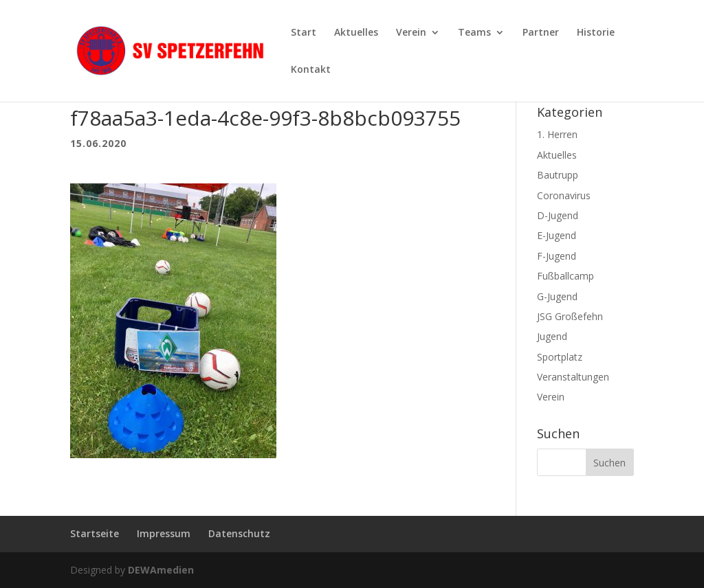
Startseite (95, 533)
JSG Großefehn (570, 316)
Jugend (552, 336)
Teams (474, 33)
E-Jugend (557, 235)
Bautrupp (558, 175)
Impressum (164, 533)
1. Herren (557, 134)
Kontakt (311, 70)
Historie (596, 33)
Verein (411, 33)
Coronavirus (564, 195)
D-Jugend (558, 215)
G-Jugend (557, 296)
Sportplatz (560, 357)
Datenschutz (239, 533)
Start (304, 33)
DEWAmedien (161, 570)
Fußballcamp (565, 276)
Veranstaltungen (573, 377)
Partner (541, 33)
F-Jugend (557, 256)
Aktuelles (356, 33)
